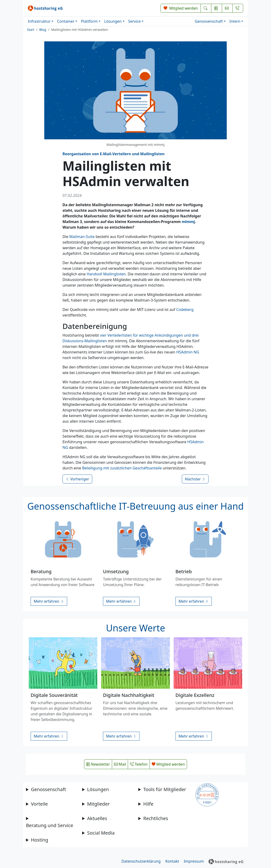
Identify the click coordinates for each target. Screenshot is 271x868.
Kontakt (172, 861)
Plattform (89, 21)
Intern (235, 21)
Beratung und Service (50, 825)
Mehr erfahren (49, 601)
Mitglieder (98, 804)
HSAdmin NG (188, 352)
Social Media (101, 833)
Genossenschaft (209, 21)
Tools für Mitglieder (165, 789)
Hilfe (148, 804)
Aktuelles (97, 818)
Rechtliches (156, 818)
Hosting (40, 840)
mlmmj (188, 222)
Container (66, 21)
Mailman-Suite (82, 237)
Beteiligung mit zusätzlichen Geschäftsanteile (122, 468)
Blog (43, 30)
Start (31, 30)
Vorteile (39, 804)
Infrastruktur (39, 21)
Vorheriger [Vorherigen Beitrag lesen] (77, 479)
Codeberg (185, 310)
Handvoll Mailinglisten (106, 274)
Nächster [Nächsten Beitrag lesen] (195, 479)
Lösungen (113, 21)
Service (134, 21)
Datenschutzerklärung (141, 861)
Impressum (194, 861)
